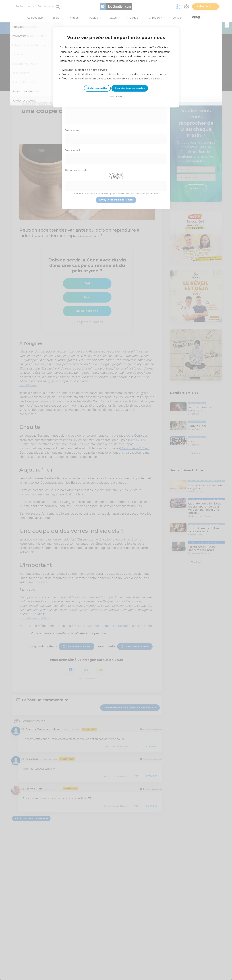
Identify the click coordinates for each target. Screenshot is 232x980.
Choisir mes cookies (97, 88)
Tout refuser (116, 97)
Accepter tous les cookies (130, 88)
